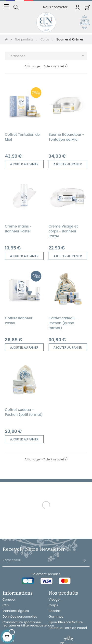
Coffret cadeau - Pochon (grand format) (63, 323)
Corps (53, 605)
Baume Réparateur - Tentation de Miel (66, 137)
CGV (6, 605)
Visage (54, 600)
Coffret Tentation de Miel (22, 137)
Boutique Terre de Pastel (68, 628)
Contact (9, 600)
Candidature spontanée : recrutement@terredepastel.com (29, 624)
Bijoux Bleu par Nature (66, 622)
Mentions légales (16, 611)
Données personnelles (20, 617)
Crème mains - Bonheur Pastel (18, 229)
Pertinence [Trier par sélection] (48, 56)
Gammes (56, 617)
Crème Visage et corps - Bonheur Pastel (63, 231)
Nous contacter (55, 7)
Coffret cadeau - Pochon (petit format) (24, 412)
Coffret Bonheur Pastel (19, 321)
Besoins (55, 611)
